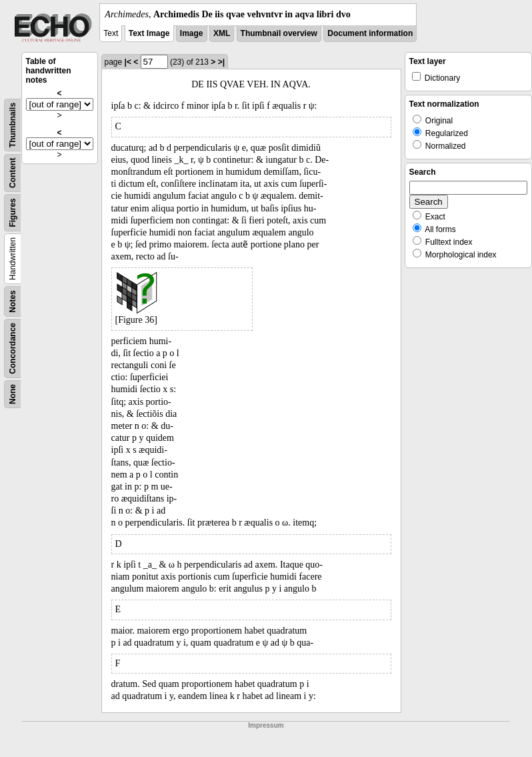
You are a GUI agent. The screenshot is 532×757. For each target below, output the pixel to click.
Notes (13, 301)
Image (192, 33)
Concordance (13, 348)
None (13, 394)
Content (13, 173)
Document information (370, 33)
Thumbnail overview (279, 33)
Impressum (266, 725)
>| (221, 62)
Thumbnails (13, 125)
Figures (13, 212)
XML (222, 33)
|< (128, 62)
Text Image (149, 33)
